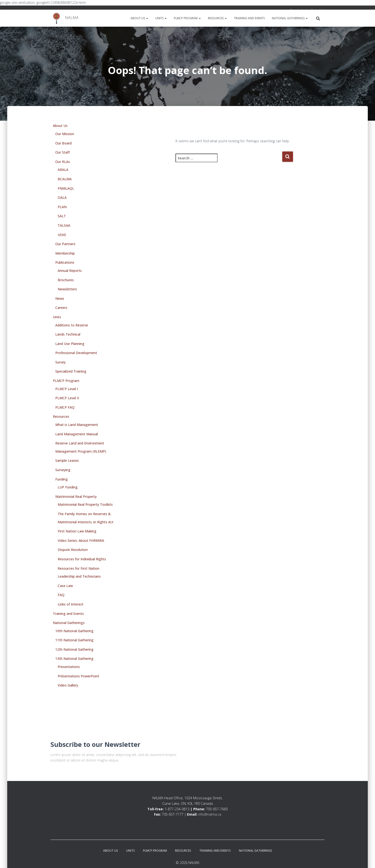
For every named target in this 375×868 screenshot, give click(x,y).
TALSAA (64, 225)
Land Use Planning (70, 344)
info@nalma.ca (210, 814)
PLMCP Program (187, 18)
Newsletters (67, 289)
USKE (62, 235)
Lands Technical (68, 334)
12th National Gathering (74, 649)
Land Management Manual (77, 434)
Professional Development (76, 353)
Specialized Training (71, 371)
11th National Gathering (74, 640)
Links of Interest (71, 604)
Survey (60, 362)
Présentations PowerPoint (78, 676)
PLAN (62, 207)
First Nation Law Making (77, 531)
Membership (65, 253)
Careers (61, 308)
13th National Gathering (74, 659)
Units (161, 18)
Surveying (63, 470)
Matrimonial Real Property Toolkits (85, 504)
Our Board (63, 143)
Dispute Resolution (73, 550)
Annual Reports (70, 271)
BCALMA (65, 179)
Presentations (69, 667)
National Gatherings (290, 18)
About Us (139, 18)
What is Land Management (77, 425)
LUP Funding (68, 487)
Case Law (65, 586)
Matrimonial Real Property (76, 496)
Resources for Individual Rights (82, 559)
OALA (62, 197)
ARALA (63, 170)
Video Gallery (68, 685)
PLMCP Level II (67, 398)
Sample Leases (67, 460)
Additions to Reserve (72, 325)
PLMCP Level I (67, 389)
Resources (217, 18)
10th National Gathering (74, 631)
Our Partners (65, 244)
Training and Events (249, 18)
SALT (62, 216)
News (60, 298)
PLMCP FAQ (65, 407)
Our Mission (65, 134)
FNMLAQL (66, 188)
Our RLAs (63, 162)
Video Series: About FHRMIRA (81, 540)
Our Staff (62, 152)
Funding (62, 479)
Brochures (66, 280)
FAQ (61, 595)
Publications (65, 262)
